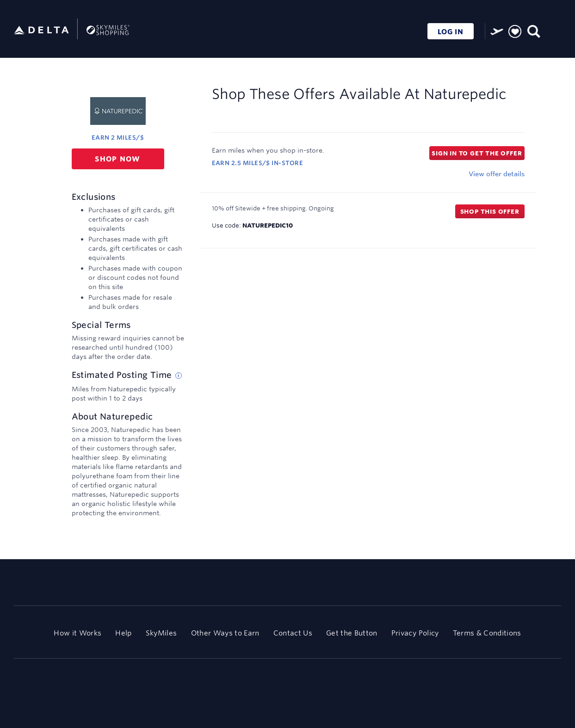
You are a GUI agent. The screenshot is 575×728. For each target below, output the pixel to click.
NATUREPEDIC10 (268, 225)
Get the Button (352, 633)
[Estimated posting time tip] (179, 376)
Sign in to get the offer (477, 153)
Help (123, 633)
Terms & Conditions (487, 633)
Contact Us (293, 633)
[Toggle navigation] (552, 30)
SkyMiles (161, 633)
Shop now (118, 159)
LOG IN (451, 32)
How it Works (77, 633)
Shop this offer (490, 211)
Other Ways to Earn (225, 633)
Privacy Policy (415, 633)
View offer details (497, 174)
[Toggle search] (533, 30)
